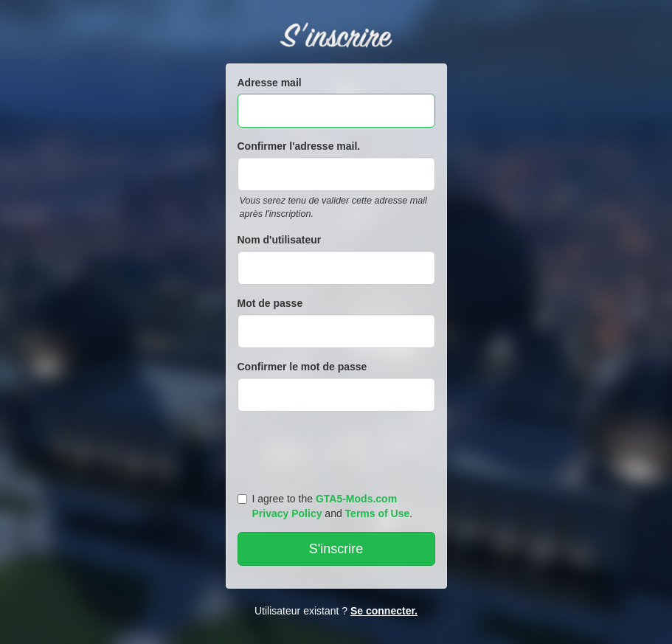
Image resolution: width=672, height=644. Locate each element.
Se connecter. (384, 611)
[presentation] (339, 449)
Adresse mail (270, 83)
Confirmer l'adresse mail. (299, 146)
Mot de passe (270, 303)
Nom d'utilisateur (280, 240)
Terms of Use (378, 513)
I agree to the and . (325, 506)
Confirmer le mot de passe (302, 367)
